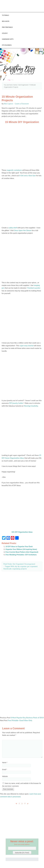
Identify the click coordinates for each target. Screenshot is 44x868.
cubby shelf (13, 228)
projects (24, 569)
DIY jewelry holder (16, 403)
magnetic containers (14, 170)
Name (5, 763)
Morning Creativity (31, 406)
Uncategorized (30, 564)
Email (5, 769)
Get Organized (18, 564)
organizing (16, 569)
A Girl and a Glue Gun (27, 175)
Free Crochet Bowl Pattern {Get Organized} (22, 552)
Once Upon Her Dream (23, 230)
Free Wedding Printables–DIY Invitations (21, 555)
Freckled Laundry (34, 288)
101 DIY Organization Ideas (22, 532)
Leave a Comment (22, 104)
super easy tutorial (26, 345)
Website (5, 776)
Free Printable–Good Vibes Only (20, 720)
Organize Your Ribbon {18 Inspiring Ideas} (21, 549)
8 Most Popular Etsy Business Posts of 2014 (27, 718)
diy (16, 566)
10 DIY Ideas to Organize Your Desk (19, 546)
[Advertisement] (22, 643)
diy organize (22, 566)
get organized (32, 566)
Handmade (7, 569)
